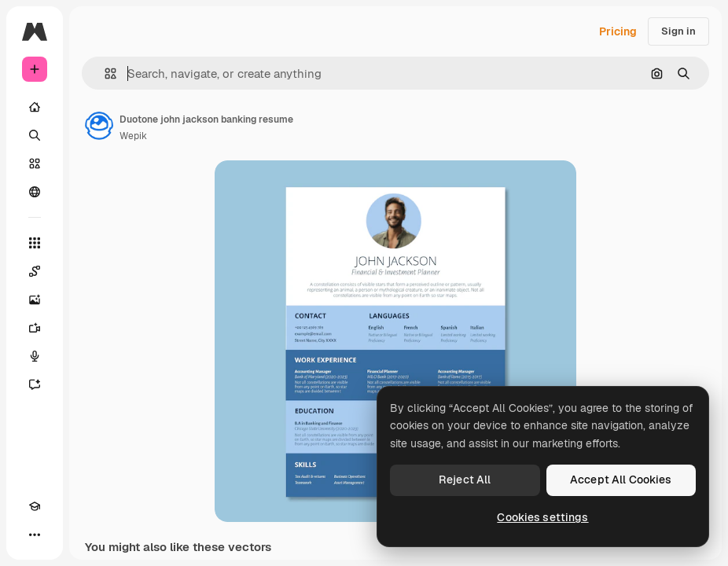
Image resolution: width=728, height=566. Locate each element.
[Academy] (35, 506)
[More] (35, 535)
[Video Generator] (35, 328)
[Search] (35, 135)
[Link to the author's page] (99, 126)
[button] (104, 74)
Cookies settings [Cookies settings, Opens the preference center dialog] (542, 517)
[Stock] (35, 164)
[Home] (35, 107)
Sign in (678, 31)
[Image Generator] (35, 300)
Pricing (618, 31)
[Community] (35, 192)
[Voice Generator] (35, 356)
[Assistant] (35, 384)
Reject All (465, 480)
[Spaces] (35, 271)
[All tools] (35, 243)
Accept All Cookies (621, 480)
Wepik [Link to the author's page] (133, 136)
